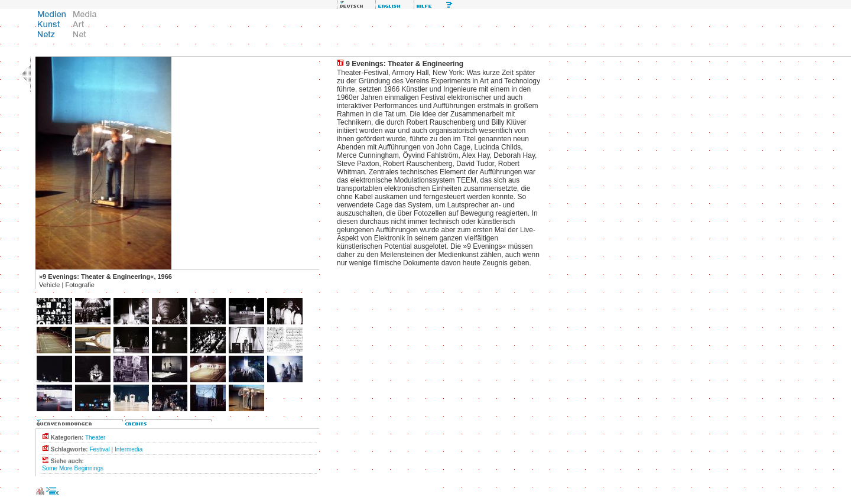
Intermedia (129, 449)
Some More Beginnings (73, 468)
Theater (95, 438)
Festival (99, 449)
